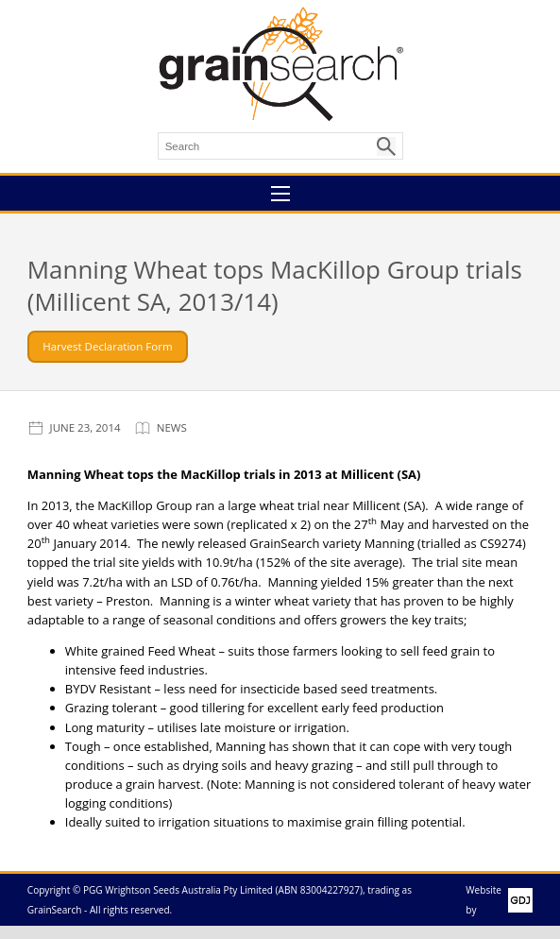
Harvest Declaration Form (107, 346)
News (172, 427)
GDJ (517, 900)
